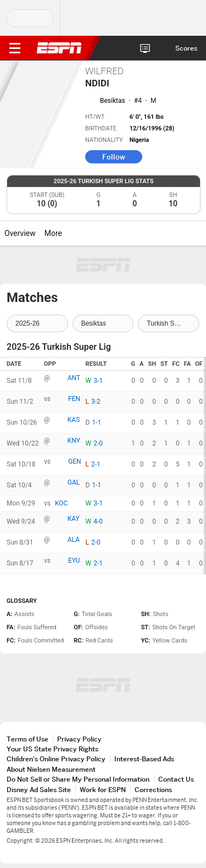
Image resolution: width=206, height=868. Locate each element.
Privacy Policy (79, 739)
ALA (74, 540)
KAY (74, 519)
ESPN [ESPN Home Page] (59, 48)
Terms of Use (27, 739)
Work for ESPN (103, 790)
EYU (74, 561)
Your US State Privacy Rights (52, 749)
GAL (74, 482)
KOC (61, 503)
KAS (74, 420)
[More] (70, 233)
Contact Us (176, 779)
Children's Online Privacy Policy (56, 759)
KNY (74, 441)
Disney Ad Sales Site (39, 790)
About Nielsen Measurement (51, 769)
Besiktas (113, 101)
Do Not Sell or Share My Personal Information (78, 779)
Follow (114, 157)
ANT (74, 378)
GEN (75, 462)
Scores (186, 48)
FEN (74, 399)
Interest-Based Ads (144, 759)
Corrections (153, 790)
